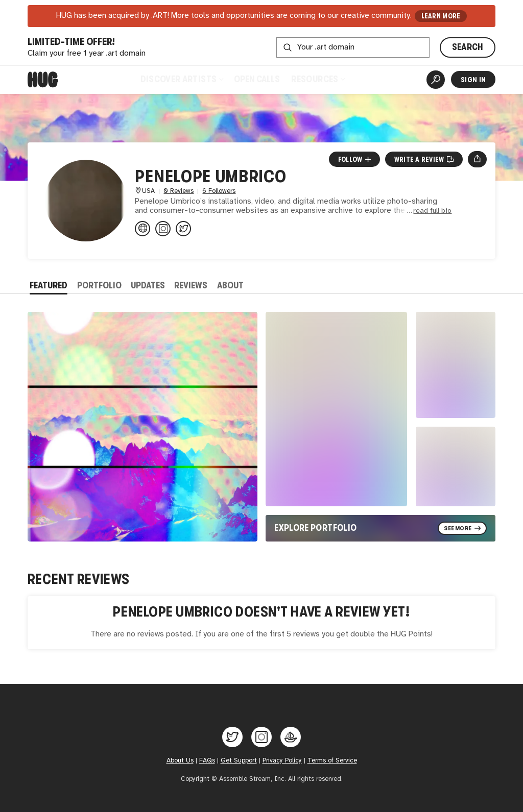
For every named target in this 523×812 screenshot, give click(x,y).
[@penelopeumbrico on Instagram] (163, 229)
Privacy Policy (282, 761)
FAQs (207, 761)
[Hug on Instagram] (261, 737)
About (230, 285)
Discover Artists (182, 79)
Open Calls (257, 79)
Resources (318, 79)
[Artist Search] (436, 80)
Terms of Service (332, 761)
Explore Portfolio (315, 528)
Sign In (473, 80)
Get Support (239, 761)
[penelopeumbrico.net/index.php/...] (142, 229)
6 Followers (219, 191)
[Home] (43, 80)
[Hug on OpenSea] (291, 737)
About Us (180, 761)
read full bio (432, 211)
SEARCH (468, 47)
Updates (148, 285)
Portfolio (99, 285)
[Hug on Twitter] (232, 737)
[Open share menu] (477, 159)
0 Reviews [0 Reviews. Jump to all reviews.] (179, 191)
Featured (49, 285)
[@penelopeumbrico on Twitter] (183, 229)
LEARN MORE (441, 16)
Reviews (191, 285)
